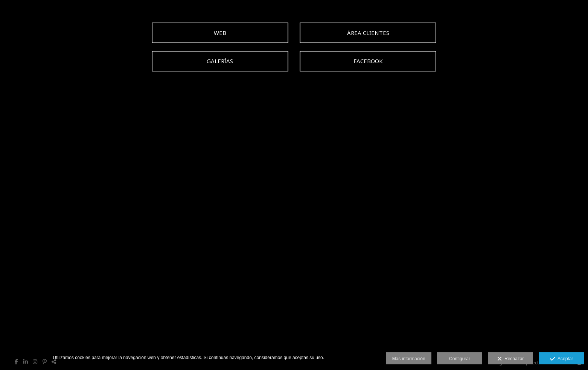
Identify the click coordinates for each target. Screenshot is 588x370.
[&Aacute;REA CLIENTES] (368, 33)
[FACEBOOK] (368, 61)
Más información (409, 359)
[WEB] (220, 33)
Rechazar (510, 359)
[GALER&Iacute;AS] (220, 61)
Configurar (460, 359)
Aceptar (561, 359)
